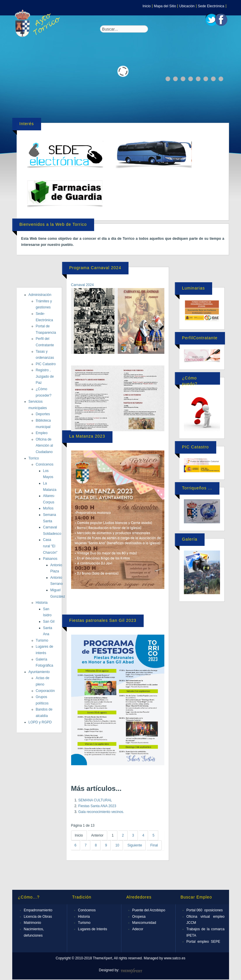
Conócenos (45, 464)
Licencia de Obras (38, 917)
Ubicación (187, 6)
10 (117, 845)
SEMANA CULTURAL (95, 800)
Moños (48, 508)
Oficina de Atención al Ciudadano (44, 446)
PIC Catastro (46, 364)
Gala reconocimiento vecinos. (101, 812)
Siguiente (135, 845)
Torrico (34, 458)
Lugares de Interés (93, 929)
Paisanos (50, 559)
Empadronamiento (38, 910)
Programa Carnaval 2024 (95, 268)
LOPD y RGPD (40, 722)
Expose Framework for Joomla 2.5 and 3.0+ (38, 23)
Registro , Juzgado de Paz (45, 376)
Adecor (138, 929)
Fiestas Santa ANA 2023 (97, 806)
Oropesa (139, 917)
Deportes (43, 414)
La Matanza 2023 (87, 436)
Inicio (147, 6)
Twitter (212, 20)
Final (154, 845)
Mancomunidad (144, 923)
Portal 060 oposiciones (205, 910)
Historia (42, 603)
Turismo (42, 640)
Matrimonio (32, 923)
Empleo (42, 433)
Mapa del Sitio (165, 6)
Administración (40, 295)
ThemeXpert (131, 971)
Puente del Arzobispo (149, 910)
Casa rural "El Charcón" (50, 546)
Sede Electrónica (211, 6)
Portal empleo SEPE (203, 942)
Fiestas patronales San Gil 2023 (103, 620)
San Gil (49, 622)
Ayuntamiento (39, 672)
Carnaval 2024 (82, 285)
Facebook (221, 20)
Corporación (45, 691)
